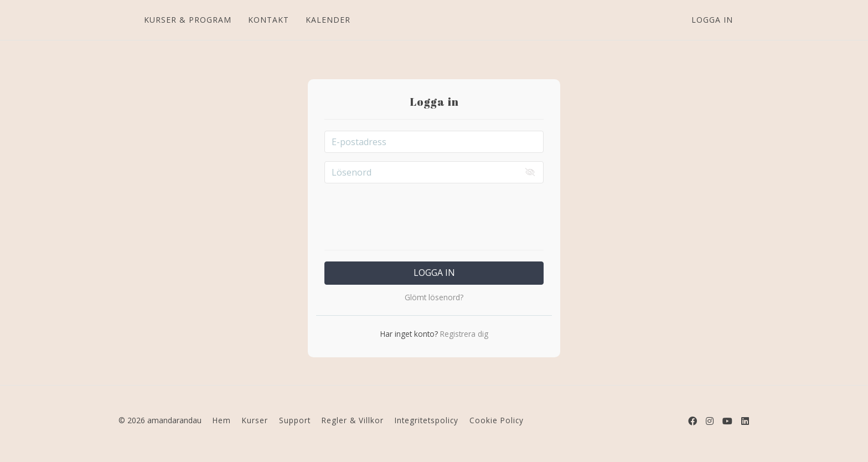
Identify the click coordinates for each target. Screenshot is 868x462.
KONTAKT (268, 20)
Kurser (255, 420)
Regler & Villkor (353, 420)
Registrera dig (463, 334)
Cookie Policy (497, 420)
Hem (222, 420)
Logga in (712, 20)
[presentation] (434, 213)
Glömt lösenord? (434, 297)
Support (295, 420)
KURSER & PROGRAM (187, 20)
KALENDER (327, 20)
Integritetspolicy (427, 420)
